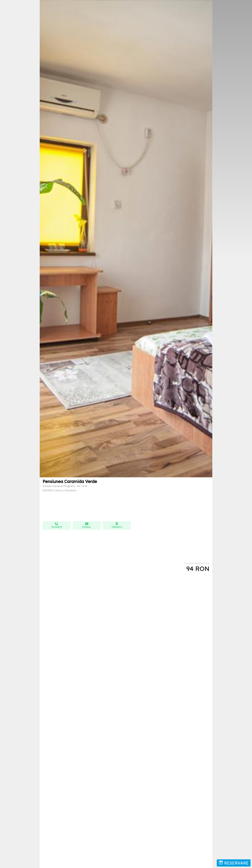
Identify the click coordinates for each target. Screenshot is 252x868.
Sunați (57, 525)
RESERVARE (234, 863)
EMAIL (87, 525)
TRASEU (117, 525)
